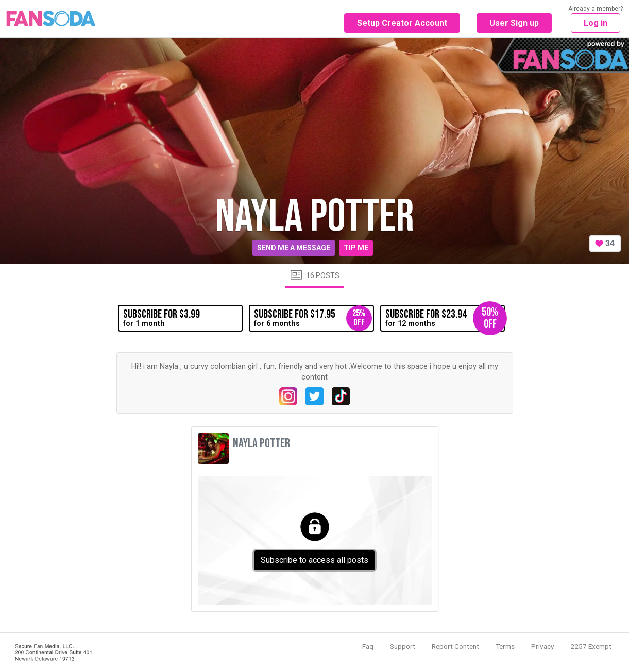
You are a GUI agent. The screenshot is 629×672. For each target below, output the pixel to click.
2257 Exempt (591, 646)
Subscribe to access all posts (314, 560)
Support (403, 646)
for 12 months (445, 318)
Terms (505, 646)
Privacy (542, 646)
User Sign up (514, 23)
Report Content (455, 646)
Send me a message (294, 248)
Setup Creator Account (402, 23)
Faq (368, 646)
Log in (596, 23)
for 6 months (313, 318)
